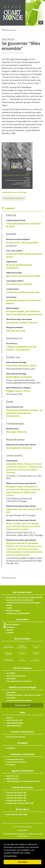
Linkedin (10, 632)
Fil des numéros (13, 624)
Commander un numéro (16, 762)
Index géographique (15, 723)
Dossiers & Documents (16, 737)
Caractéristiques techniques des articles (23, 781)
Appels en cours (13, 776)
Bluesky (10, 630)
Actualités (11, 748)
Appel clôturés (12, 779)
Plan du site (22, 830)
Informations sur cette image (14, 192)
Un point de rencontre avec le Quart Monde (24, 597)
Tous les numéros (22, 705)
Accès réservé (23, 836)
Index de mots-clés (14, 720)
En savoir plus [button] (10, 856)
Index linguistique (14, 725)
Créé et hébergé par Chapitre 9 (15, 834)
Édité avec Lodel (35, 834)
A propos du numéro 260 (16, 792)
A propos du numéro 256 (16, 798)
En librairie (11, 765)
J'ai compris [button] (22, 862)
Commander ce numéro (14, 198)
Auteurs (10, 718)
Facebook (10, 627)
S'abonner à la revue (15, 759)
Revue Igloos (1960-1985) (17, 814)
